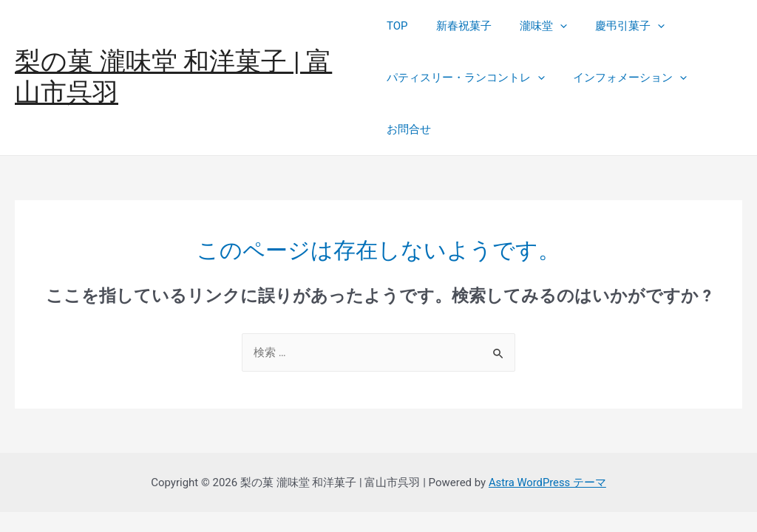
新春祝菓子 (458, 26)
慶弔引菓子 (612, 26)
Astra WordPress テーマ (547, 482)
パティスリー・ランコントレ (466, 78)
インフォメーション (624, 78)
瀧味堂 (532, 26)
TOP (397, 26)
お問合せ (409, 129)
